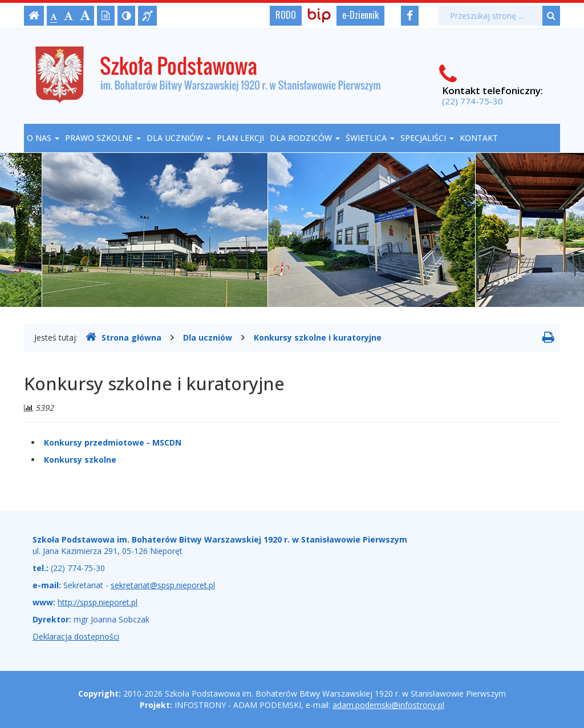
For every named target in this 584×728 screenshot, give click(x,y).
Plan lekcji (240, 138)
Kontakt (479, 138)
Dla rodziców (305, 138)
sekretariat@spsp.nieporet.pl (163, 585)
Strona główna (123, 337)
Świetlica (370, 138)
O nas (43, 138)
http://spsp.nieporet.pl (98, 602)
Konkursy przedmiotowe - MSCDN (113, 442)
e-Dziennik (360, 15)
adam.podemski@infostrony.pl (388, 705)
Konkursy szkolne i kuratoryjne (318, 337)
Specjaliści (427, 138)
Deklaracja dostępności (76, 636)
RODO (286, 15)
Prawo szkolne (103, 138)
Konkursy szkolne (80, 460)
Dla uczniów (179, 138)
